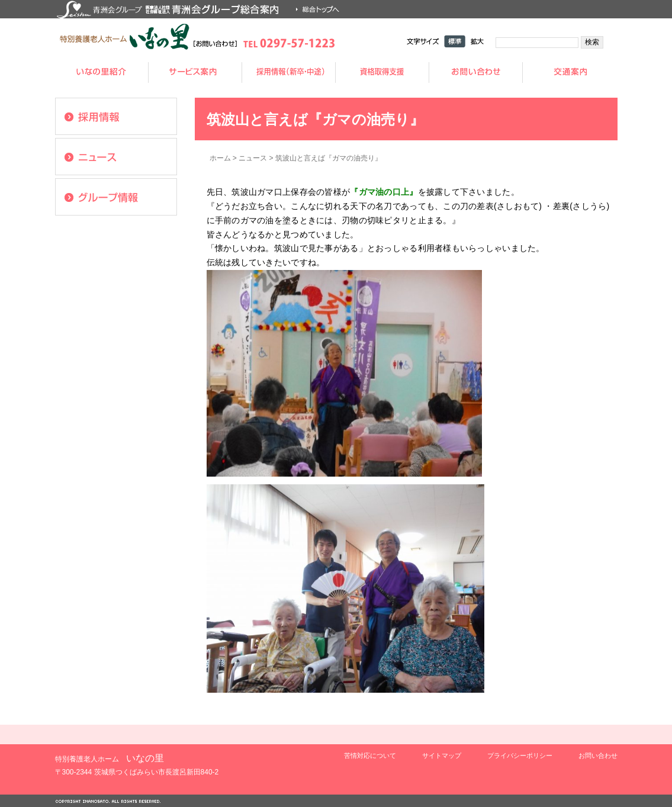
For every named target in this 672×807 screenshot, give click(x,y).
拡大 (477, 41)
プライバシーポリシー (520, 755)
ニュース (253, 158)
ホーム (220, 158)
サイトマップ (442, 755)
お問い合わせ (598, 755)
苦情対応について (370, 755)
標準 (455, 41)
